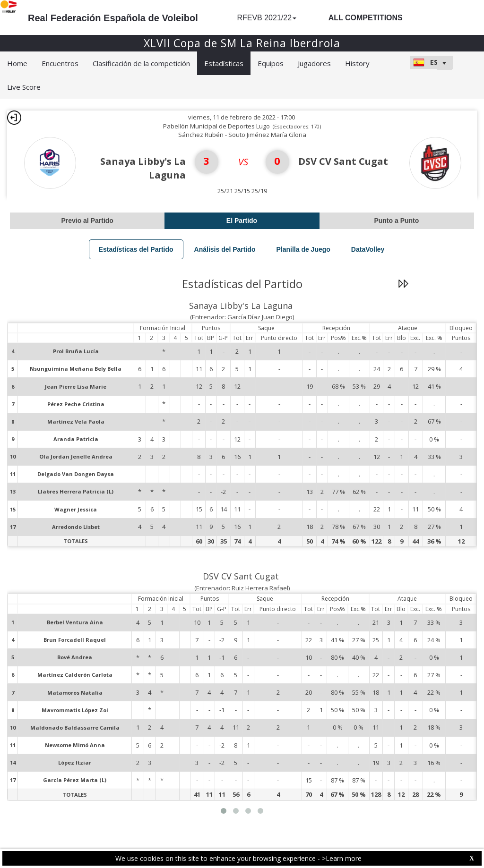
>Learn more (342, 858)
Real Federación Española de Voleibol (113, 18)
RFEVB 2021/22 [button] (267, 18)
